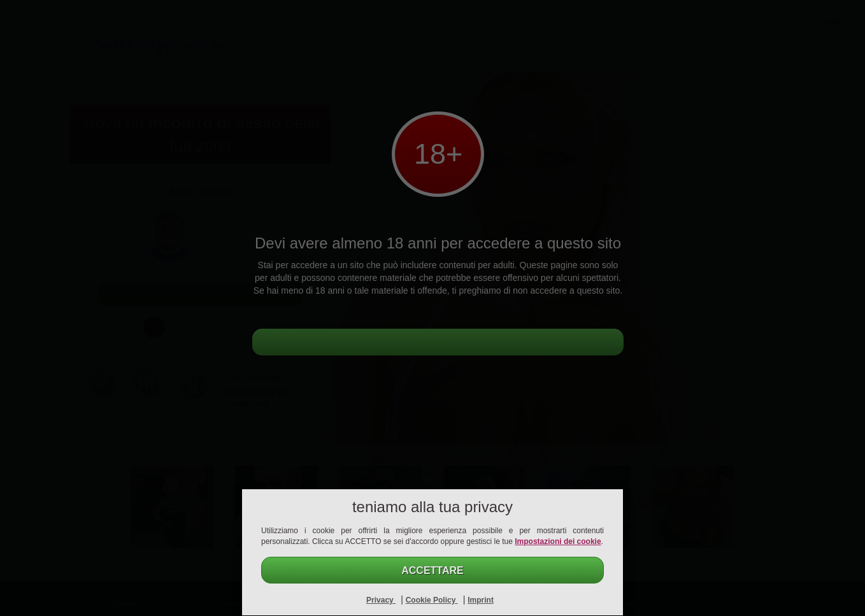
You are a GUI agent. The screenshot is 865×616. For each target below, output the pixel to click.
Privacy (381, 600)
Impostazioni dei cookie (558, 541)
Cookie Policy (432, 600)
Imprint (481, 600)
